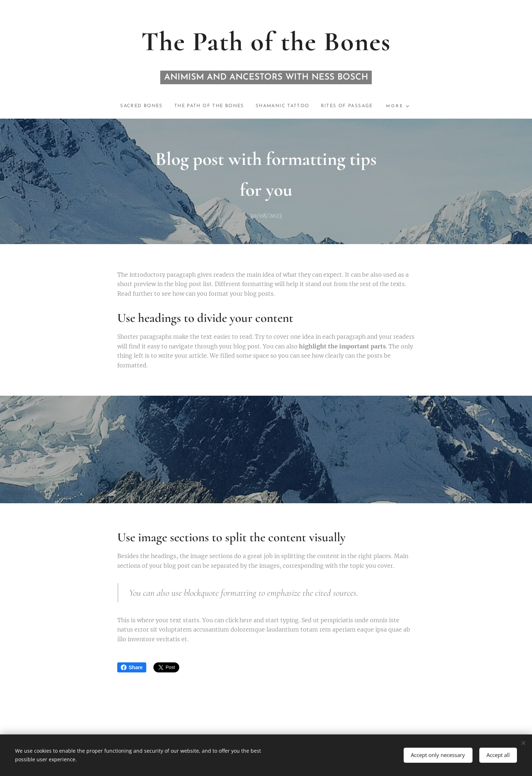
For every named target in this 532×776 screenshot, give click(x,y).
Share (132, 667)
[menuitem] (134, 106)
